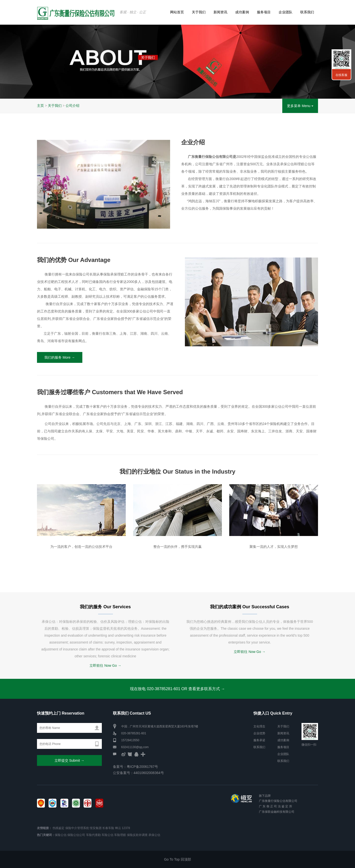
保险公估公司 (76, 835)
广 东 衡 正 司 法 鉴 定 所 (275, 806)
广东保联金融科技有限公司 (277, 812)
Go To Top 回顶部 (177, 859)
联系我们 (307, 12)
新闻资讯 (220, 12)
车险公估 (107, 835)
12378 (126, 828)
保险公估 (61, 835)
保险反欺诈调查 (137, 835)
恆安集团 (96, 828)
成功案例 (242, 12)
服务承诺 (259, 740)
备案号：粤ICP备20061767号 (136, 767)
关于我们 (199, 12)
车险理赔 (120, 835)
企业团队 (285, 12)
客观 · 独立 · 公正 (133, 12)
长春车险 (108, 828)
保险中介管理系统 (77, 828)
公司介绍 (72, 106)
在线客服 (341, 75)
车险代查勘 (93, 835)
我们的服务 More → (60, 357)
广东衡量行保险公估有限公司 (278, 801)
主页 (40, 106)
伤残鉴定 (58, 828)
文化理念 (259, 726)
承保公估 (154, 835)
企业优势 (259, 733)
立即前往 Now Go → (105, 665)
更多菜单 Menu (300, 106)
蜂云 (118, 828)
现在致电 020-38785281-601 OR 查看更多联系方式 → (177, 689)
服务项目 (264, 12)
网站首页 (177, 12)
